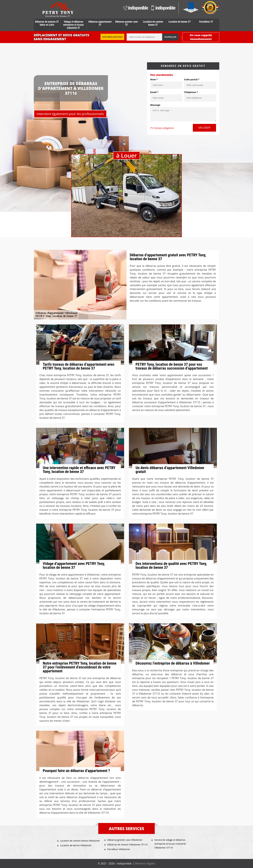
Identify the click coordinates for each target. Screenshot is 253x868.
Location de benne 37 (180, 22)
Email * (154, 92)
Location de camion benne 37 (153, 23)
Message (155, 105)
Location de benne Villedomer (76, 845)
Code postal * (192, 79)
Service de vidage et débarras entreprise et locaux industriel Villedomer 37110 (170, 844)
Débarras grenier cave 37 (126, 23)
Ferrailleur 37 (206, 22)
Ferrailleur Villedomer (119, 849)
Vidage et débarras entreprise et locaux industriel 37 (73, 25)
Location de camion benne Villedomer (80, 841)
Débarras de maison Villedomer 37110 (127, 845)
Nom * (154, 79)
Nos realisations (112, 37)
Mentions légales (145, 863)
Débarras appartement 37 (100, 23)
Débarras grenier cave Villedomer (125, 840)
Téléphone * (191, 92)
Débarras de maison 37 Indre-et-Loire (47, 23)
